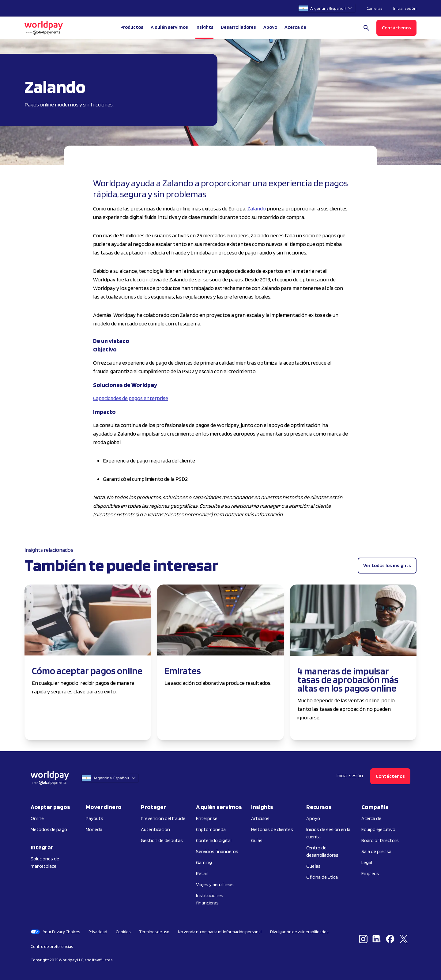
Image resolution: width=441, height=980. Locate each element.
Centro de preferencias (52, 946)
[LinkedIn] (378, 939)
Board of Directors (380, 840)
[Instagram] (364, 939)
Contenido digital (214, 840)
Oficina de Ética (322, 877)
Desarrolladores (238, 27)
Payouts (94, 818)
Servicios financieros (217, 851)
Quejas (313, 866)
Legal (367, 862)
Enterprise (207, 818)
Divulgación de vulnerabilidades (299, 932)
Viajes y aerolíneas (215, 884)
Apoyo (270, 27)
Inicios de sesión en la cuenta (328, 833)
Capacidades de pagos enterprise (131, 398)
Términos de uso (154, 932)
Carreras (374, 8)
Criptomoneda (211, 829)
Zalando (256, 208)
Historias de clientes (272, 829)
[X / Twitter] (405, 939)
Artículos (260, 818)
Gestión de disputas (162, 840)
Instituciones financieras (210, 899)
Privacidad (98, 932)
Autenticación (155, 829)
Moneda (94, 829)
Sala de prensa (376, 851)
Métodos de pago (49, 829)
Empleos (370, 873)
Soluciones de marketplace (45, 862)
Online (37, 818)
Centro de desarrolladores (322, 851)
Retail (202, 873)
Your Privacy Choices (55, 932)
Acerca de (371, 818)
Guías (257, 840)
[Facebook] (391, 939)
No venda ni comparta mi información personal (220, 932)
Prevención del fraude (163, 818)
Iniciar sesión (405, 8)
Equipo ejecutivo (378, 829)
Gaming (204, 862)
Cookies (123, 932)
